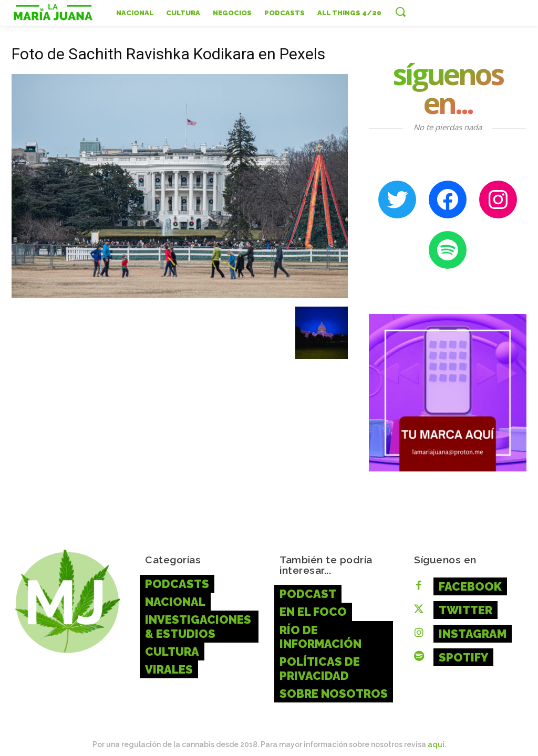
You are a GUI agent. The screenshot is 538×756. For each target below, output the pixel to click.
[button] (400, 12)
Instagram (468, 629)
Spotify (459, 652)
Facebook (465, 585)
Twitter (462, 607)
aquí (436, 734)
